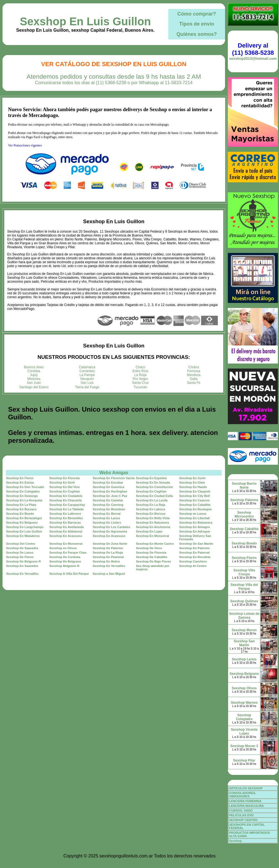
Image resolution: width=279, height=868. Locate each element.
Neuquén (87, 379)
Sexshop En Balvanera (153, 523)
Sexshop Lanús (244, 659)
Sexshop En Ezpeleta (151, 478)
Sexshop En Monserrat (153, 536)
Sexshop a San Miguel (109, 574)
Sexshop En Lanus (106, 518)
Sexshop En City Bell (194, 496)
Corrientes (87, 371)
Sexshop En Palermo (194, 548)
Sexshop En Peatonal (108, 557)
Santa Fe (194, 383)
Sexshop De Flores (20, 557)
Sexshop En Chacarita (66, 500)
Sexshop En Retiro (106, 561)
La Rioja (140, 375)
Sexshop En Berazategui (24, 518)
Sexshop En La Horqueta (24, 500)
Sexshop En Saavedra (22, 566)
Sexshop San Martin (244, 643)
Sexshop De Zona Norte (110, 544)
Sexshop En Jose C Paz (110, 496)
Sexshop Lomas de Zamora (244, 616)
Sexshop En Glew (192, 483)
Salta (194, 379)
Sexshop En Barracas (65, 523)
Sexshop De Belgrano (65, 561)
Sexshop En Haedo (193, 487)
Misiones (34, 379)
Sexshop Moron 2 (244, 746)
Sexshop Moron (244, 630)
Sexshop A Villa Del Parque (69, 574)
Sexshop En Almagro (194, 527)
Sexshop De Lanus (20, 553)
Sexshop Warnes (244, 703)
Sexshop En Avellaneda (67, 527)
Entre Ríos (140, 371)
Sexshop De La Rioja (108, 553)
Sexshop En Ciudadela (66, 496)
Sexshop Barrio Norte (244, 486)
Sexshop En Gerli (62, 483)
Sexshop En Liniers (107, 523)
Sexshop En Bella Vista (153, 518)
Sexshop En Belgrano (22, 523)
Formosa (194, 371)
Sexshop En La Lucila (152, 500)
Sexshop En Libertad (194, 518)
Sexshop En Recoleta (195, 557)
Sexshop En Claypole (195, 491)
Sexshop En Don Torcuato (25, 487)
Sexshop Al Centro (193, 566)
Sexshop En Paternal (194, 553)
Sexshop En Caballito (195, 505)
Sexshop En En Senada (153, 483)
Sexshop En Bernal (107, 514)
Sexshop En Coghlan (65, 491)
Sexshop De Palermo (108, 548)
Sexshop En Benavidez (66, 518)
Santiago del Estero (34, 387)
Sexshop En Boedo (20, 514)
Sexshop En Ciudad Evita (155, 496)
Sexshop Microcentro (244, 514)
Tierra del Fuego (87, 387)
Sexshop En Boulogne (195, 509)
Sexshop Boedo (244, 543)
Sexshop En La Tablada (67, 509)
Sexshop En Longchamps (25, 527)
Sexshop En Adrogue (195, 531)
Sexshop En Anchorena (153, 527)
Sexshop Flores (244, 558)
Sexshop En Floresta (65, 478)
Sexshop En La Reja (151, 505)
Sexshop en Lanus (193, 514)
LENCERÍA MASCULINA (246, 806)
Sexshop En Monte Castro (155, 544)
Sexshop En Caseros (194, 500)
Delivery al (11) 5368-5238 (253, 49)
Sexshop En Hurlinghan (110, 491)
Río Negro (140, 379)
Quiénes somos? (197, 34)
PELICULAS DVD (241, 815)
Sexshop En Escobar (108, 483)
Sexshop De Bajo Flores (154, 561)
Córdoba (34, 371)
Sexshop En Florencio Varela (114, 478)
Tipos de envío (197, 24)
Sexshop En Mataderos (23, 536)
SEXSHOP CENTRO (243, 820)
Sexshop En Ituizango (22, 496)
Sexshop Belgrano (244, 674)
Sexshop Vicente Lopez (244, 732)
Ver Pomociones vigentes (25, 145)
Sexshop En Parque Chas (68, 553)
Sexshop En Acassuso (66, 536)
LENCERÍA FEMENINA (245, 801)
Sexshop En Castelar (108, 500)
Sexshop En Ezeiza (20, 483)
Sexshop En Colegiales (23, 491)
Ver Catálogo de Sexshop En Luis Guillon (114, 64)
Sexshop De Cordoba (65, 557)
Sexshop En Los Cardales (111, 527)
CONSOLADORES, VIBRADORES (242, 795)
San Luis (87, 383)
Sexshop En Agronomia (110, 531)
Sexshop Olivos (244, 688)
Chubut (194, 367)
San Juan (34, 383)
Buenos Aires (34, 367)
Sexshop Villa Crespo (244, 572)
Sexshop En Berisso (151, 514)
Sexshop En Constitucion (155, 487)
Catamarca (87, 367)
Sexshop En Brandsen (109, 509)
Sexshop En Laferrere (65, 514)
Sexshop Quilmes (244, 601)
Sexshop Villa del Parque (244, 587)
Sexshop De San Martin (196, 544)
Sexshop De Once (149, 548)
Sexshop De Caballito (152, 557)
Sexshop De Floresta (151, 553)
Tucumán (140, 387)
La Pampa (87, 375)
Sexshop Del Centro (21, 544)
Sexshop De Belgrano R (24, 561)
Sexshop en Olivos (63, 548)
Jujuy (34, 375)
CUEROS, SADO (241, 810)
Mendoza (194, 375)
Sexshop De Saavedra (22, 548)
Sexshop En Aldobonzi (66, 531)
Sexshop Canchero (193, 561)
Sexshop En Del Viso (65, 487)
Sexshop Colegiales (244, 717)
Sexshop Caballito (244, 529)
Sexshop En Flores (20, 478)
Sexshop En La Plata (21, 505)
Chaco (140, 367)
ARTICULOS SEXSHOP (246, 788)
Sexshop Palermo (244, 500)
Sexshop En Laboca (151, 509)
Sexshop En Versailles (109, 566)
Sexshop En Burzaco (21, 509)
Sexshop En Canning (108, 505)
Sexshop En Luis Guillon (85, 21)
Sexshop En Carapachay (67, 505)
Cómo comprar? (197, 14)
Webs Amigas (114, 473)
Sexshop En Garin (192, 478)
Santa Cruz (140, 383)
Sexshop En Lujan (149, 531)
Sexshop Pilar (244, 760)
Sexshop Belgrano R (65, 566)
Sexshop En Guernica (108, 487)
